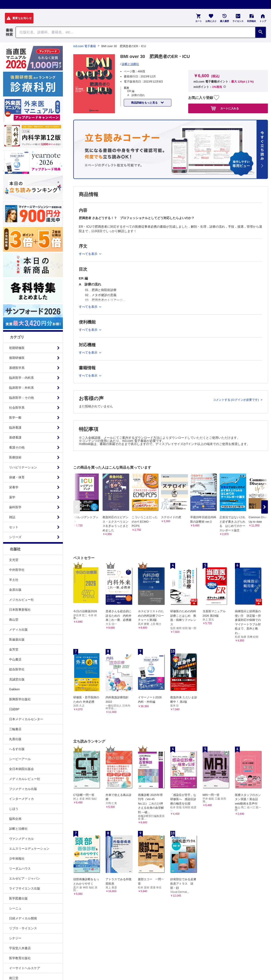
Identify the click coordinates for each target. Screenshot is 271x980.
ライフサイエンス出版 (25, 888)
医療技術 (15, 457)
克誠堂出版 (17, 679)
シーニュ (15, 908)
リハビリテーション (23, 467)
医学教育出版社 (20, 958)
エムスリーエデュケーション (29, 849)
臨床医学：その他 (21, 398)
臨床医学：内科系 (21, 378)
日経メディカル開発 (23, 918)
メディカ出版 (18, 630)
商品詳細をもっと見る (145, 103)
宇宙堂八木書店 (20, 948)
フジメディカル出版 (23, 789)
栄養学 (14, 487)
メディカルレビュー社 (25, 779)
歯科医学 (15, 507)
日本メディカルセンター (26, 719)
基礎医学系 (17, 368)
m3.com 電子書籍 (85, 46)
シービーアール (20, 759)
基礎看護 (15, 437)
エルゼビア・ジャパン (25, 878)
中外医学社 (17, 570)
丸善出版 (15, 739)
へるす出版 (17, 749)
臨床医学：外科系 (21, 388)
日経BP (14, 709)
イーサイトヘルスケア (25, 968)
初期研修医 (17, 348)
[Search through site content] (135, 32)
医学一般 (15, 418)
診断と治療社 (18, 829)
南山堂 (14, 620)
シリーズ (15, 537)
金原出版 (15, 590)
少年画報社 (17, 859)
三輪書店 (15, 729)
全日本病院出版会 (21, 769)
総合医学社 (17, 669)
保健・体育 (17, 477)
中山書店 (15, 659)
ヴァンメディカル (21, 839)
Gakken (14, 689)
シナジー (15, 938)
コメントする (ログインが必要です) (236, 400)
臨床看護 (15, 427)
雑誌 (12, 517)
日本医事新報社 (20, 610)
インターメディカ (21, 799)
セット (14, 527)
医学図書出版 (18, 898)
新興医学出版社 (20, 699)
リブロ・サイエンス (23, 928)
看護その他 (17, 447)
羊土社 (14, 580)
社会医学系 (17, 408)
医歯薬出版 (17, 639)
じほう (14, 809)
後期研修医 (17, 358)
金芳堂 (14, 649)
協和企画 (15, 819)
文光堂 (14, 560)
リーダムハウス (20, 868)
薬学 (12, 497)
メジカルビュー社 (21, 600)
